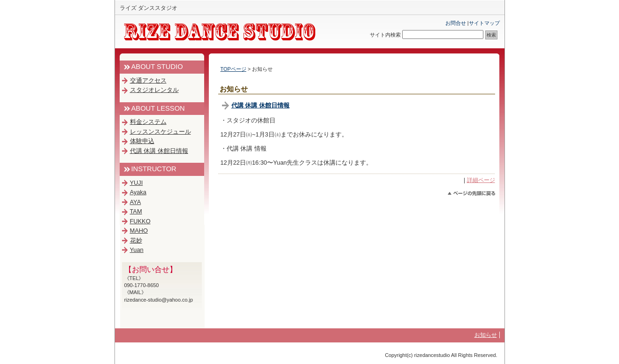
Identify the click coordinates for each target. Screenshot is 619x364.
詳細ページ (481, 180)
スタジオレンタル (154, 90)
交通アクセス (148, 80)
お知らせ (486, 335)
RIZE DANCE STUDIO (225, 32)
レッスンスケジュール (160, 132)
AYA (136, 202)
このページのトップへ (471, 193)
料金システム (148, 122)
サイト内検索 (385, 35)
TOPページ (233, 69)
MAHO (139, 231)
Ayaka (138, 192)
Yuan (137, 250)
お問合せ (456, 23)
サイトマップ (484, 23)
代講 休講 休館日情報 (260, 105)
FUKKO (140, 221)
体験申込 (142, 141)
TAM (136, 211)
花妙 (136, 240)
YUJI (137, 183)
